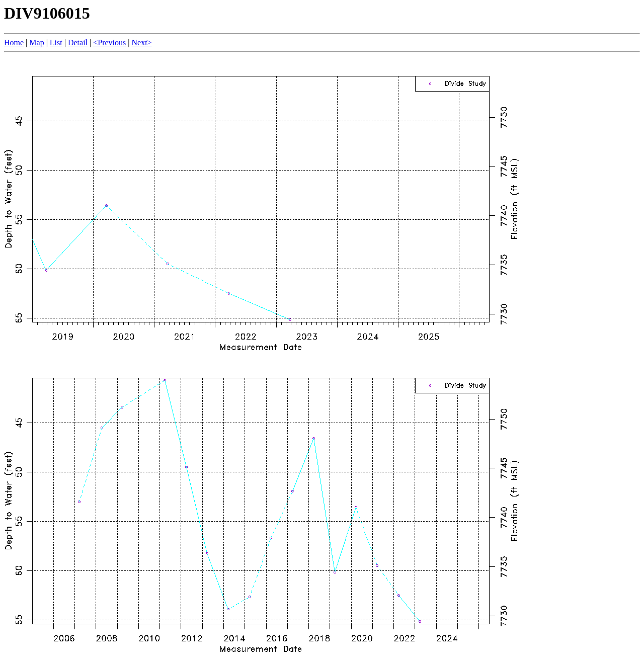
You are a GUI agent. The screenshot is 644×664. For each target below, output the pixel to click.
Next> (141, 43)
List (56, 43)
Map (36, 43)
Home (14, 43)
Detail (78, 43)
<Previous (109, 43)
